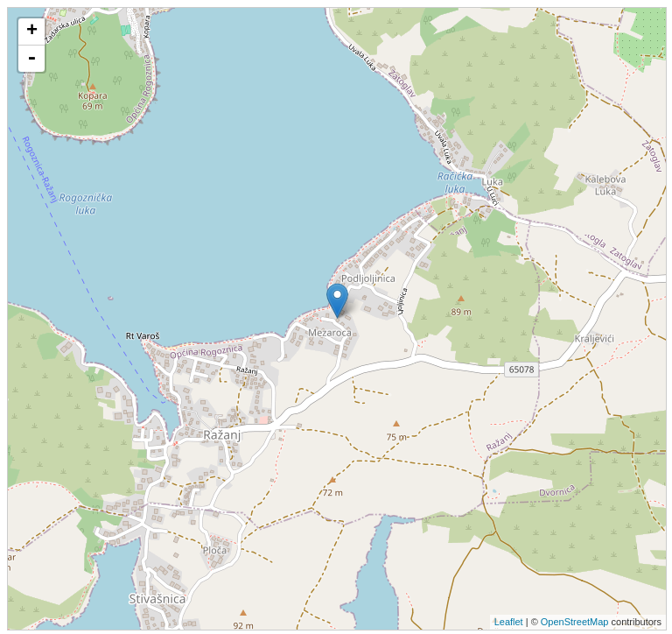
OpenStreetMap (575, 622)
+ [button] (32, 32)
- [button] (31, 59)
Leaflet (509, 622)
